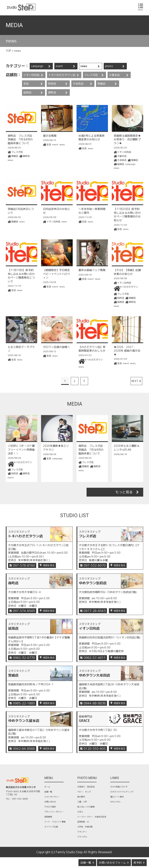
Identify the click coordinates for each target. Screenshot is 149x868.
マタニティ (82, 832)
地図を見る (49, 565)
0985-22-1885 (24, 703)
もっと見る (124, 492)
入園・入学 (82, 802)
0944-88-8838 (95, 703)
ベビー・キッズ (84, 792)
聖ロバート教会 (117, 797)
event (59, 66)
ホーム (47, 787)
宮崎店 (101, 84)
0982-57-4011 (95, 658)
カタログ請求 (50, 807)
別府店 (52, 84)
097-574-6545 (24, 611)
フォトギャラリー (52, 797)
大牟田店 (78, 84)
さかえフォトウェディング (122, 792)
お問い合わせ (50, 802)
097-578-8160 (24, 565)
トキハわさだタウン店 (62, 75)
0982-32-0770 (24, 658)
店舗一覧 (86, 863)
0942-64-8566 (24, 749)
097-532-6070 (95, 565)
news (84, 66)
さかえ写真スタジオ (119, 787)
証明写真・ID (83, 822)
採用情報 (48, 817)
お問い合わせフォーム (112, 863)
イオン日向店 (31, 75)
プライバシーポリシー (54, 812)
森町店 (52, 92)
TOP (8, 51)
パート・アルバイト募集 (55, 822)
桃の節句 (81, 797)
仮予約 (138, 863)
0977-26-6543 (95, 611)
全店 (26, 84)
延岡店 (27, 92)
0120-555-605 (95, 749)
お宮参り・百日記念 (86, 787)
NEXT (135, 381)
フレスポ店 (91, 75)
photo (109, 66)
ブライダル (82, 837)
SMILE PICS (115, 802)
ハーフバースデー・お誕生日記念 (92, 817)
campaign (37, 66)
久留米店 (114, 75)
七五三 (80, 812)
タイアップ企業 (51, 827)
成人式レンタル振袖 (86, 807)
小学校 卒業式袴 (85, 827)
